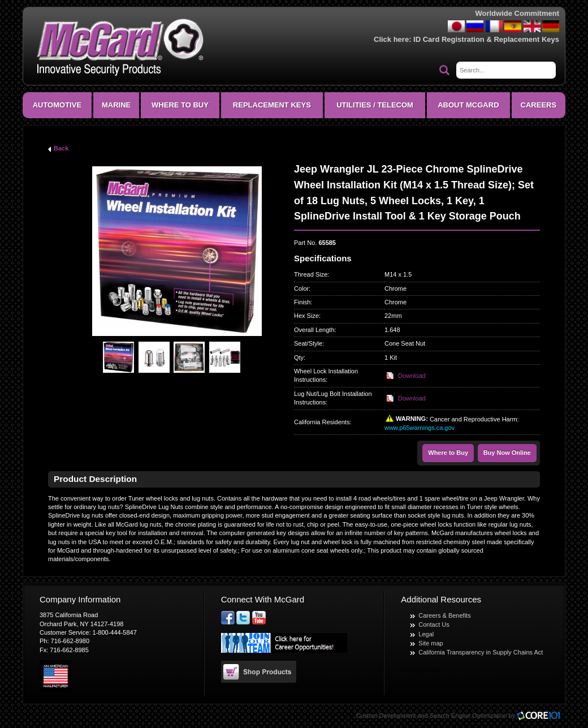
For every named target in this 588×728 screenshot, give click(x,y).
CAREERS (539, 105)
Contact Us (434, 624)
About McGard (468, 105)
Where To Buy (180, 105)
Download (412, 376)
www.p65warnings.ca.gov (420, 428)
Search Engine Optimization (468, 716)
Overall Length (314, 330)
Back (61, 148)
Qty (299, 357)
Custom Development (386, 716)
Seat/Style (308, 343)
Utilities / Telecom (375, 105)
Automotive (57, 105)
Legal (426, 634)
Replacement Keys (272, 105)
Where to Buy (448, 453)
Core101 (541, 716)
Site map (431, 643)
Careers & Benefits (444, 615)
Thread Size (311, 274)
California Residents (322, 422)
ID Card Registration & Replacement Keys (486, 39)
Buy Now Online (507, 453)
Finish (302, 302)
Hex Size (306, 316)
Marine (116, 105)
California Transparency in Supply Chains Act (481, 652)
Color (301, 288)
